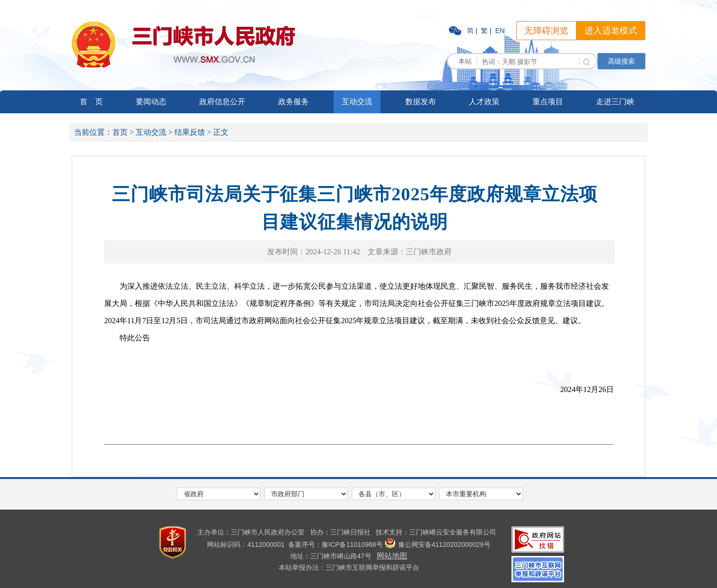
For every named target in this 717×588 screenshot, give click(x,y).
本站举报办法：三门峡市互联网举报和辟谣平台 (349, 567)
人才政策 (484, 102)
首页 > (123, 132)
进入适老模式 (611, 31)
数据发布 (421, 102)
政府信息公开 (222, 102)
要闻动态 (151, 102)
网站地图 (392, 556)
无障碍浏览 (546, 31)
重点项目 (548, 102)
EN (500, 31)
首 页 (91, 102)
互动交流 (357, 102)
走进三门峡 (615, 102)
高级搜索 (621, 61)
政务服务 (293, 102)
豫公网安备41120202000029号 (438, 544)
